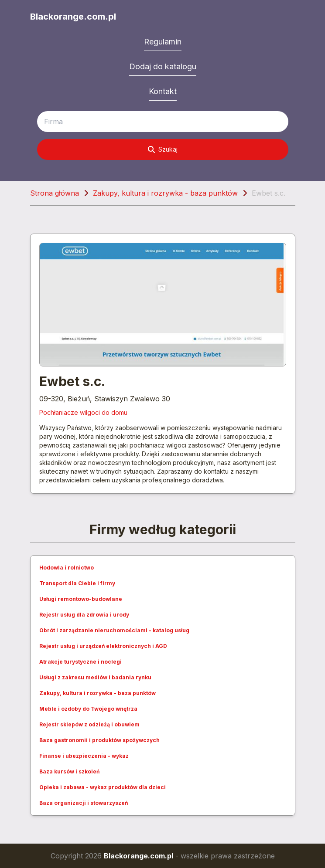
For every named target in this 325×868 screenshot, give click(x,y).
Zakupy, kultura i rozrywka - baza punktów (165, 193)
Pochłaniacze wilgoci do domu (83, 412)
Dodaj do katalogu (163, 66)
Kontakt (163, 91)
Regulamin (163, 42)
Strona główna (55, 193)
